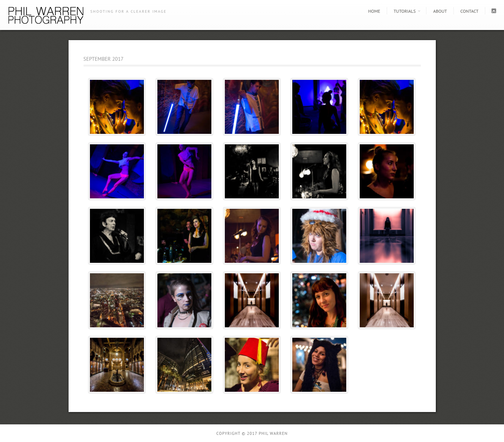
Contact (469, 11)
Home (374, 11)
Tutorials (405, 11)
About (440, 11)
